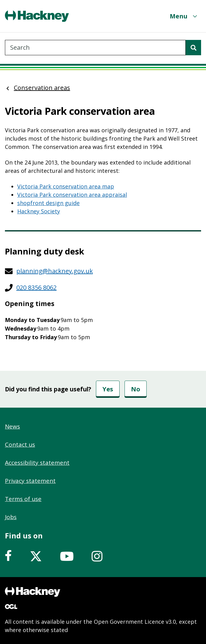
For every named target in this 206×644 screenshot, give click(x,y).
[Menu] (184, 16)
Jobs (11, 517)
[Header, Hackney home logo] (37, 16)
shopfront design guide (48, 203)
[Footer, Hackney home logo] (33, 592)
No (136, 389)
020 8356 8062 (36, 287)
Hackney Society (39, 211)
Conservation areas (42, 88)
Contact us (20, 444)
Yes (108, 389)
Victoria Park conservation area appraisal (72, 195)
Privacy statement (30, 481)
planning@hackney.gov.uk (55, 271)
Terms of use (23, 499)
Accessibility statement (37, 463)
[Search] (193, 48)
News (12, 426)
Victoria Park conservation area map (66, 186)
